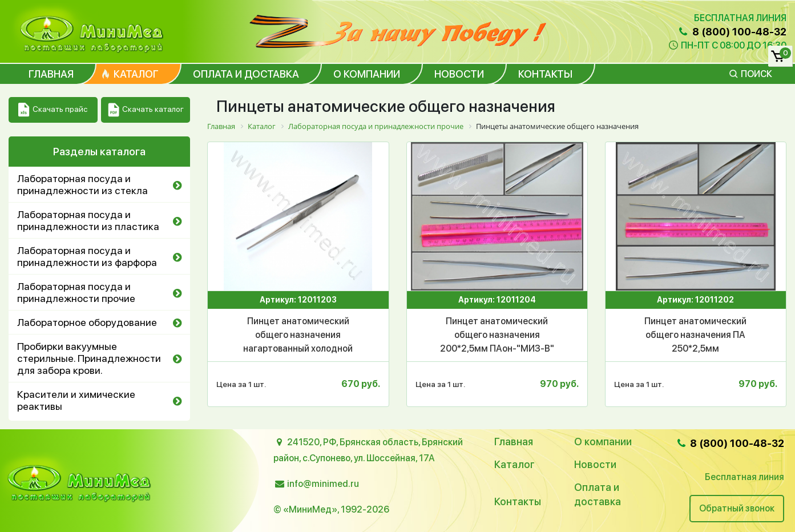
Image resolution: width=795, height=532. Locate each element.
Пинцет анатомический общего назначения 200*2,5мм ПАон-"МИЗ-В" (497, 335)
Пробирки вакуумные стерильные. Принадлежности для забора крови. (89, 358)
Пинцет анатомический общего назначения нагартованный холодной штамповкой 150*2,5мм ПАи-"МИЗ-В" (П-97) (298, 336)
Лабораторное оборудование (87, 322)
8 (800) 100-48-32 (732, 32)
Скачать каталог (146, 110)
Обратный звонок (737, 508)
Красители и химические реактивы (76, 400)
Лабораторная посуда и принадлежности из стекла (82, 184)
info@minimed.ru (323, 484)
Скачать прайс (53, 110)
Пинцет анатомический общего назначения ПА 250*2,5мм (695, 335)
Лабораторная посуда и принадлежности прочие (76, 292)
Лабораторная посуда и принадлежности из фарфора (87, 256)
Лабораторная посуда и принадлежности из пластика (88, 220)
